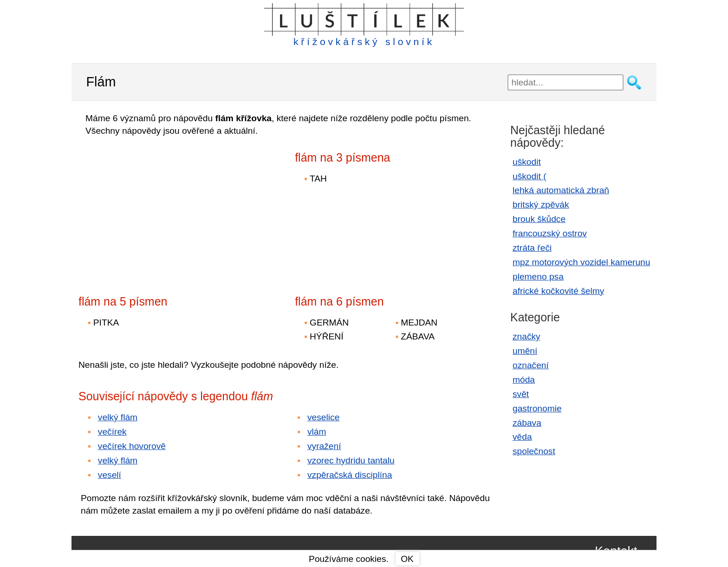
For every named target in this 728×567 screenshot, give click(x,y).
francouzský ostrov (550, 233)
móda (524, 380)
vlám (317, 432)
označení (531, 365)
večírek (112, 432)
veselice (323, 417)
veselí (110, 475)
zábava (527, 423)
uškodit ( (530, 176)
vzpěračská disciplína (350, 475)
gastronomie (537, 408)
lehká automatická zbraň (561, 190)
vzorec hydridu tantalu (351, 460)
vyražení (324, 446)
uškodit (527, 162)
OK (407, 559)
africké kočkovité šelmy (558, 291)
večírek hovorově (132, 446)
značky (526, 336)
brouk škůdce (539, 219)
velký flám (118, 417)
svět (521, 394)
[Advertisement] (160, 209)
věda (522, 437)
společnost (534, 451)
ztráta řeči (532, 248)
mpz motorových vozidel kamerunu (581, 262)
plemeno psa (538, 277)
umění (525, 351)
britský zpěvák (541, 205)
